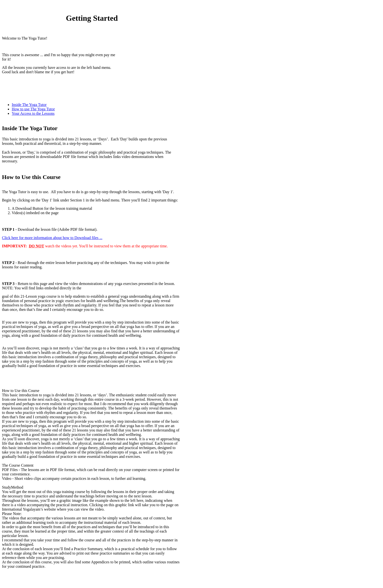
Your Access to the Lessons (33, 113)
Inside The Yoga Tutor (29, 105)
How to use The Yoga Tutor (33, 109)
